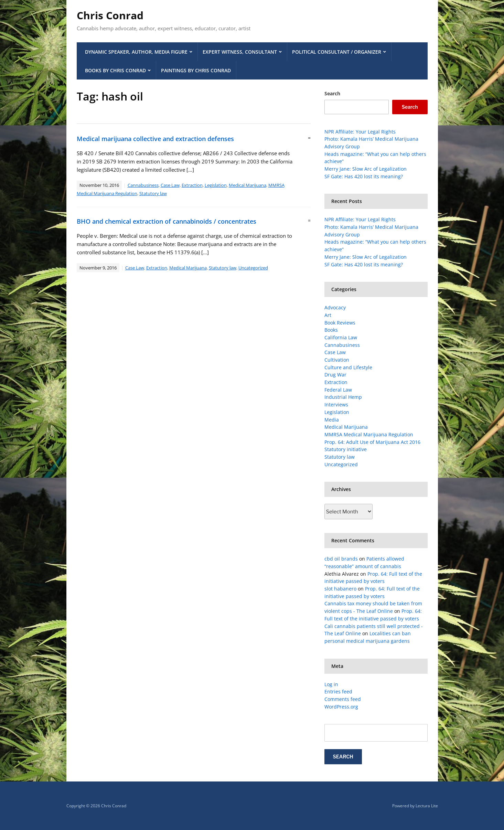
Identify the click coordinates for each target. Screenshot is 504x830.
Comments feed (343, 699)
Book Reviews (340, 323)
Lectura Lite (427, 806)
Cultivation (337, 360)
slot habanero (340, 589)
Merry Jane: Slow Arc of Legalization (366, 169)
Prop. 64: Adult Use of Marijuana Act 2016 (372, 442)
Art (328, 315)
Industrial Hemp (343, 397)
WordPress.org (341, 707)
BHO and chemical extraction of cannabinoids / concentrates (167, 221)
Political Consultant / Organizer (337, 52)
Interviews (336, 405)
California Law (341, 337)
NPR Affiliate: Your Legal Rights (360, 132)
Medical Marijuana (248, 185)
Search (332, 93)
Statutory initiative (346, 449)
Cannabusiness (143, 185)
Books (331, 330)
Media (332, 420)
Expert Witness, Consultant (240, 52)
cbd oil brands (341, 559)
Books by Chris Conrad (115, 70)
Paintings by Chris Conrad (196, 70)
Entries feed (338, 691)
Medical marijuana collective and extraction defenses (155, 139)
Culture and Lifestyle (348, 367)
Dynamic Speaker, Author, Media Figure (136, 52)
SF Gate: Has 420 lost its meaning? (364, 176)
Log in (331, 684)
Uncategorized (253, 268)
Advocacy (335, 307)
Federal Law (338, 390)
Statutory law (153, 193)
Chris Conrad (110, 15)
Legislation (216, 185)
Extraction (192, 185)
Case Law (170, 185)
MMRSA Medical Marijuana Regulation (369, 434)
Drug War (335, 375)
